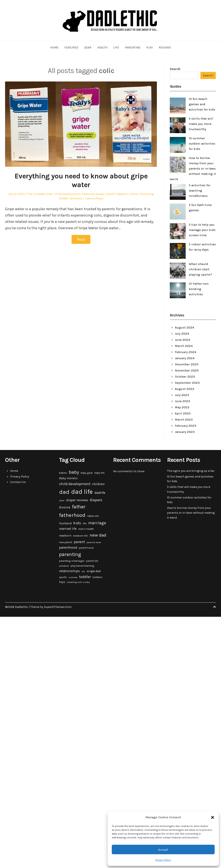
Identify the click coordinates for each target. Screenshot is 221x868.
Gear (88, 48)
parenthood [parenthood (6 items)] (68, 547)
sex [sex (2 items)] (83, 571)
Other (134, 194)
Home (54, 48)
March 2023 (184, 420)
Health (102, 48)
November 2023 (187, 370)
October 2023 (185, 377)
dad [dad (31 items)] (64, 492)
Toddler (64, 198)
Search (175, 69)
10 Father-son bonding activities (199, 289)
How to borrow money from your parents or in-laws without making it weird (193, 168)
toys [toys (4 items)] (62, 582)
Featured (71, 48)
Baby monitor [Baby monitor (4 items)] (68, 478)
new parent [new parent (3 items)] (66, 542)
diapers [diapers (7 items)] (96, 500)
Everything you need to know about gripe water (81, 180)
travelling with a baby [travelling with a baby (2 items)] (78, 582)
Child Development (68, 194)
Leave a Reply (94, 198)
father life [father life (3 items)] (93, 516)
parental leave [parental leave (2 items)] (94, 542)
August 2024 (184, 327)
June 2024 (182, 340)
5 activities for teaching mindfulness (200, 190)
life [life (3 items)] (85, 523)
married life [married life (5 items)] (68, 529)
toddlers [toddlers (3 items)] (97, 577)
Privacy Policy (163, 860)
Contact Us (18, 482)
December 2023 (187, 364)
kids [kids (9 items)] (77, 523)
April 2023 (183, 413)
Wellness (76, 198)
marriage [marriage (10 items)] (97, 523)
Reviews (165, 48)
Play (150, 48)
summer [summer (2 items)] (73, 577)
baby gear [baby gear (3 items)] (87, 473)
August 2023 (184, 389)
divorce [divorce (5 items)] (65, 507)
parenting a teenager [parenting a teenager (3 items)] (72, 561)
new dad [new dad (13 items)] (98, 535)
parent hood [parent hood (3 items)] (86, 548)
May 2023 (182, 407)
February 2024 (186, 352)
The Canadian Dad (40, 194)
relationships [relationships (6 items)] (69, 571)
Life (116, 48)
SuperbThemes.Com (58, 607)
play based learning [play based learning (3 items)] (82, 566)
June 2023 (182, 401)
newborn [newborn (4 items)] (65, 536)
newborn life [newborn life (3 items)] (80, 536)
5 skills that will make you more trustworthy (201, 124)
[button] (213, 817)
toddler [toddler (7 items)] (85, 577)
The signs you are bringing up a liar (191, 471)
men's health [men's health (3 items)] (86, 529)
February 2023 (186, 426)
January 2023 (185, 432)
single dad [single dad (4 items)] (94, 571)
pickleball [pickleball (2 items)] (64, 566)
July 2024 (182, 334)
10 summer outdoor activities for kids (202, 144)
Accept (163, 850)
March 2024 (184, 346)
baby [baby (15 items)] (74, 472)
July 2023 (182, 395)
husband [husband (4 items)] (65, 523)
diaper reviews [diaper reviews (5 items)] (77, 500)
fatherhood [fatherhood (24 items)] (72, 515)
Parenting (133, 48)
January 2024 (185, 358)
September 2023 (187, 383)
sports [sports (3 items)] (63, 577)
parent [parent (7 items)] (79, 542)
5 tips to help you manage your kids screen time (202, 230)
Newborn (123, 194)
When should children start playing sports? (200, 269)
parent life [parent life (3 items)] (92, 561)
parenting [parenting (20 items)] (70, 554)
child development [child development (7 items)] (75, 484)
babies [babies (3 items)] (63, 473)
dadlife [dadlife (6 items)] (100, 493)
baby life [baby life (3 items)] (99, 473)
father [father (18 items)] (79, 507)
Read (81, 239)
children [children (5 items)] (98, 484)
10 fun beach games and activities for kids (202, 104)
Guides (100, 194)
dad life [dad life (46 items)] (82, 492)
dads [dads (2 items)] (62, 500)
